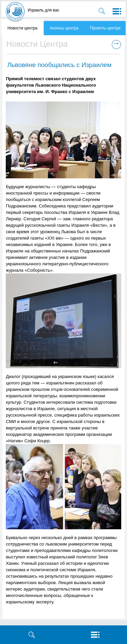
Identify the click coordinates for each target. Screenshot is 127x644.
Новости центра (23, 28)
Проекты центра (105, 28)
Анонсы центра (64, 28)
